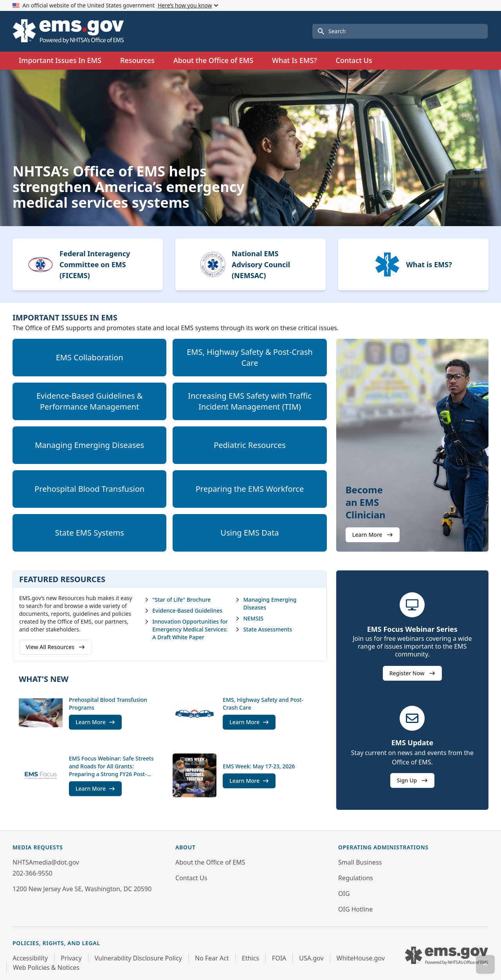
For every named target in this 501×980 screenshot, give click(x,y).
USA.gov (311, 958)
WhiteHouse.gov (361, 958)
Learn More (373, 535)
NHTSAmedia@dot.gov (46, 862)
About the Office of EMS (210, 862)
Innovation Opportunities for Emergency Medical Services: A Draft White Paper (186, 629)
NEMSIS (249, 618)
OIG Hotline (355, 909)
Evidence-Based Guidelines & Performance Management (89, 401)
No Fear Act (212, 958)
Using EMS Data (250, 533)
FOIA (279, 958)
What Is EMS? (294, 60)
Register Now (412, 673)
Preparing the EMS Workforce (250, 489)
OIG (344, 894)
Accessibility (30, 958)
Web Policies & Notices (46, 967)
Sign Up (412, 780)
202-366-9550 (32, 873)
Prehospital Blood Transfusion (89, 489)
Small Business (360, 862)
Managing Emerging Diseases (89, 445)
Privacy (71, 958)
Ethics (250, 958)
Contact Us (354, 60)
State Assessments (264, 629)
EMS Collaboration (90, 357)
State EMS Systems (90, 533)
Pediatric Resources (250, 445)
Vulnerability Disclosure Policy (138, 958)
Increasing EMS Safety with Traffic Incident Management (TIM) (250, 401)
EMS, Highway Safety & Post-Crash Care (250, 357)
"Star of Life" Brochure (178, 600)
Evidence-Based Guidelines (183, 610)
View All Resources (55, 647)
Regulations (356, 878)
